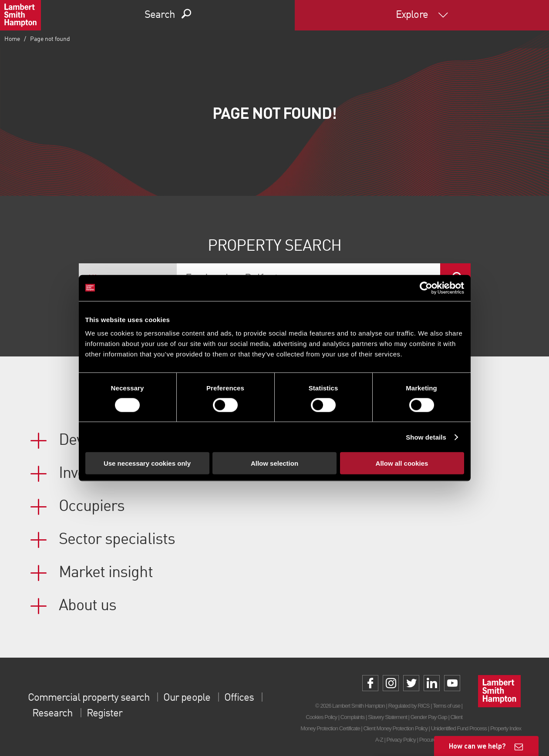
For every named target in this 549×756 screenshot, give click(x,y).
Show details (426, 437)
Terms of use (446, 706)
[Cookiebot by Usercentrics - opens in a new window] (426, 288)
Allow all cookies (402, 463)
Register (104, 714)
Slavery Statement (387, 717)
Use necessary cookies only (147, 463)
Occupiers (92, 507)
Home (12, 39)
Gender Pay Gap (429, 717)
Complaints (352, 717)
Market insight (106, 573)
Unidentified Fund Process (459, 728)
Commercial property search (89, 698)
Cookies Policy (321, 717)
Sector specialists (117, 540)
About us (88, 606)
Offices (239, 698)
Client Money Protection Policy (395, 728)
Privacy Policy (401, 740)
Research (52, 714)
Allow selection (274, 463)
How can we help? (477, 746)
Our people (187, 698)
